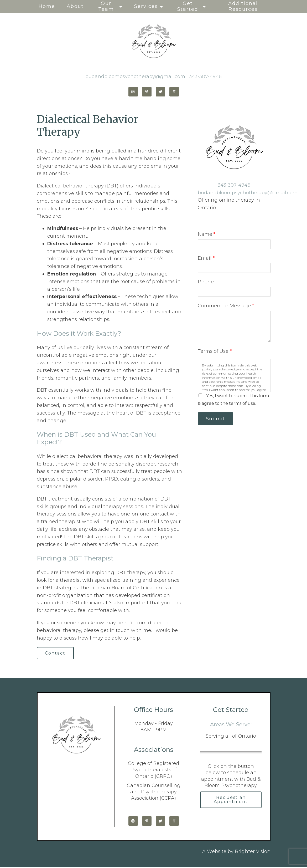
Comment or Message (226, 306)
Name (207, 234)
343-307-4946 (205, 76)
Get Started (188, 6)
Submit (217, 419)
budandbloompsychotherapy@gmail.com (135, 76)
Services (146, 6)
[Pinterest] (147, 92)
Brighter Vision (253, 852)
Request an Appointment (231, 801)
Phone (206, 282)
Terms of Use (215, 351)
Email (206, 258)
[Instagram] (133, 92)
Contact (57, 653)
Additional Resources (243, 6)
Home (47, 6)
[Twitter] (160, 92)
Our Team (106, 6)
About (75, 6)
